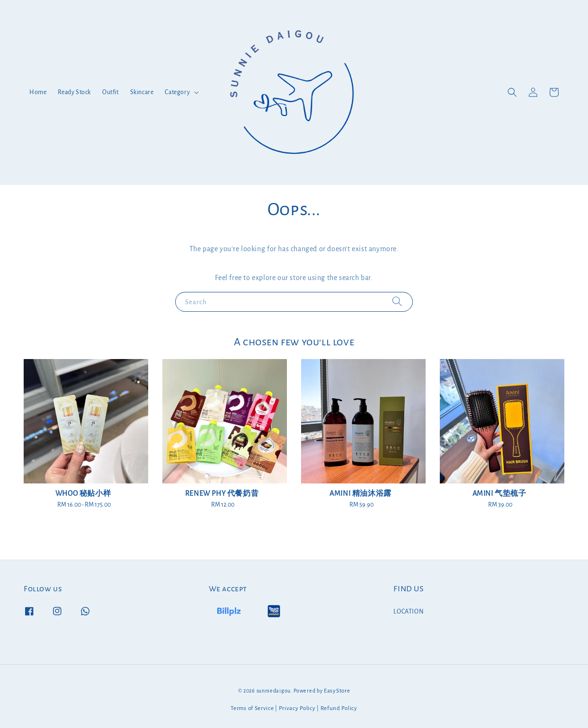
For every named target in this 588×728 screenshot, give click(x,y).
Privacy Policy (297, 708)
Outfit (111, 92)
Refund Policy (339, 708)
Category (177, 92)
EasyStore (337, 691)
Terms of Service (252, 708)
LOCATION (409, 612)
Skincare (142, 92)
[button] (512, 92)
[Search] (397, 302)
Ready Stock (74, 92)
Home (38, 92)
